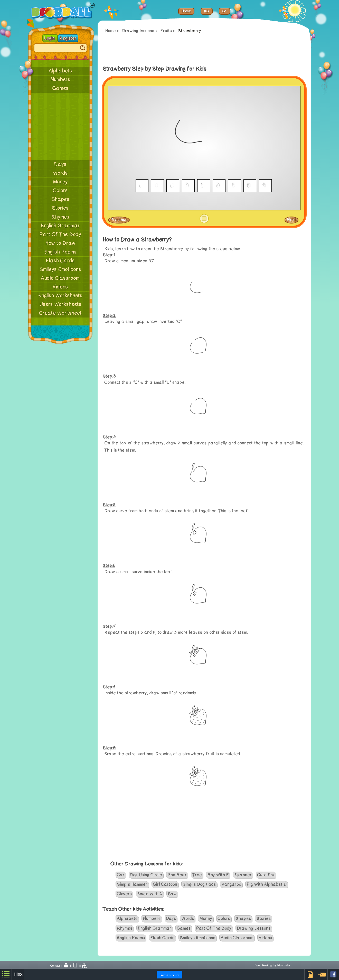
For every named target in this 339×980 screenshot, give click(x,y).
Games (60, 88)
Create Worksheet (60, 313)
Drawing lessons (138, 31)
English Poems (60, 252)
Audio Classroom (60, 278)
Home (111, 31)
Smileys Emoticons (60, 269)
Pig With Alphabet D (267, 884)
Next (291, 220)
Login (50, 38)
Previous (119, 220)
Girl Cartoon (165, 884)
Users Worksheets (60, 304)
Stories (60, 208)
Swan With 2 (150, 894)
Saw (172, 894)
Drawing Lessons (254, 928)
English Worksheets (60, 296)
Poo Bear (177, 875)
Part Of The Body (60, 235)
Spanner (243, 875)
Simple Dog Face (199, 884)
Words (60, 173)
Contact (55, 966)
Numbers (60, 80)
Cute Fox (266, 875)
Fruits (166, 31)
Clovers (124, 894)
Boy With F (218, 875)
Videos (60, 287)
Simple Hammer (132, 884)
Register (68, 38)
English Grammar (60, 226)
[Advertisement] (60, 126)
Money (60, 182)
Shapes (60, 199)
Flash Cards (60, 261)
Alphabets (60, 71)
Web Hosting (264, 965)
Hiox (18, 974)
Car (121, 875)
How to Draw (60, 243)
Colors (60, 191)
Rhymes (60, 217)
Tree (197, 875)
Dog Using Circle (146, 875)
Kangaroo (231, 884)
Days (60, 164)
